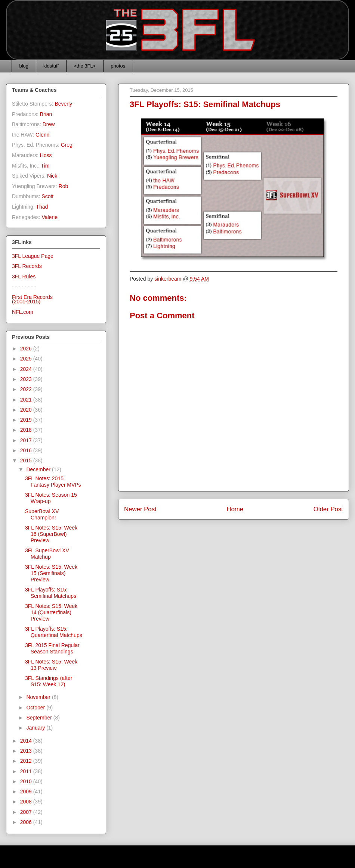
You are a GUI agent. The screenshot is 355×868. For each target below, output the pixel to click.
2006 (27, 822)
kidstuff (51, 66)
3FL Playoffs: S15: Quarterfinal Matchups (54, 632)
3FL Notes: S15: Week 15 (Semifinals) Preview (51, 573)
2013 (27, 751)
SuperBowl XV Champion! (42, 514)
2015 (27, 460)
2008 (27, 802)
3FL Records (27, 266)
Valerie (50, 217)
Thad (42, 207)
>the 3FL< (85, 66)
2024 (27, 369)
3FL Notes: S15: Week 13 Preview (51, 665)
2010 (27, 781)
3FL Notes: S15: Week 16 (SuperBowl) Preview (51, 534)
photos (118, 66)
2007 (27, 812)
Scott (47, 196)
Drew (49, 124)
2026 (27, 349)
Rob (64, 186)
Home (235, 509)
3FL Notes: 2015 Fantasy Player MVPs (53, 482)
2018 (27, 430)
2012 (27, 761)
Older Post (328, 509)
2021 (27, 400)
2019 (27, 420)
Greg (67, 145)
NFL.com (23, 312)
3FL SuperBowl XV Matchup (47, 554)
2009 (27, 791)
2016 (27, 450)
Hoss (46, 155)
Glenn (42, 135)
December (39, 469)
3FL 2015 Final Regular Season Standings (52, 648)
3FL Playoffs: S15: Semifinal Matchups (51, 593)
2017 (27, 440)
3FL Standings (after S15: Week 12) (49, 681)
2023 (27, 379)
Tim (45, 166)
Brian (46, 114)
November (39, 697)
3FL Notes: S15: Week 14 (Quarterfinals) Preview (51, 612)
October (36, 708)
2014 (27, 741)
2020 (27, 410)
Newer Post (140, 509)
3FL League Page (33, 256)
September (40, 718)
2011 (27, 771)
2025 (27, 359)
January (36, 728)
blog (24, 66)
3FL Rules (24, 277)
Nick (52, 176)
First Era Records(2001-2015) (32, 299)
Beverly (63, 104)
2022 (27, 389)
